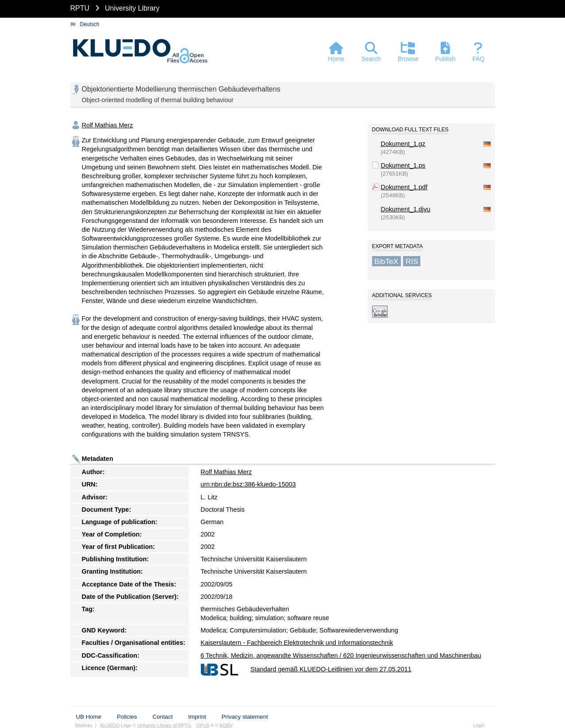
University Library (132, 8)
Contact (163, 717)
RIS (412, 261)
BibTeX (386, 261)
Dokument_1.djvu (406, 209)
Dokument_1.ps (403, 165)
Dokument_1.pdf (404, 187)
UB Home (89, 717)
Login (479, 725)
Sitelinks (84, 725)
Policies (127, 717)
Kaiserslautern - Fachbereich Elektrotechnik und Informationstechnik (297, 643)
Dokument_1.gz (403, 144)
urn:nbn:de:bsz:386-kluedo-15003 (248, 484)
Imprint (197, 717)
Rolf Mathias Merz (108, 125)
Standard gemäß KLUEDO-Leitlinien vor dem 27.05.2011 (331, 669)
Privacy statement (245, 717)
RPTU (80, 8)
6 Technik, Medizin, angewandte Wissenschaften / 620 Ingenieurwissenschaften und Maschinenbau (341, 655)
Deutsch (90, 24)
